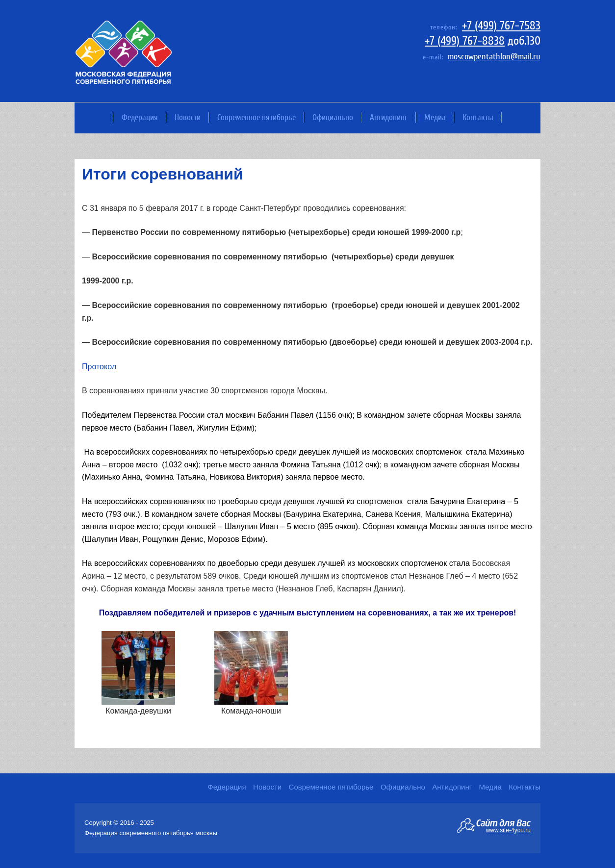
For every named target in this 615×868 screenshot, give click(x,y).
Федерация (140, 117)
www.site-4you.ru (508, 830)
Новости (188, 117)
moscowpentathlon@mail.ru (494, 57)
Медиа (435, 117)
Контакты (478, 117)
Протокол (99, 367)
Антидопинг (389, 117)
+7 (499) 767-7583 (501, 26)
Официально (333, 117)
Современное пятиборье (256, 117)
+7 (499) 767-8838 (465, 41)
